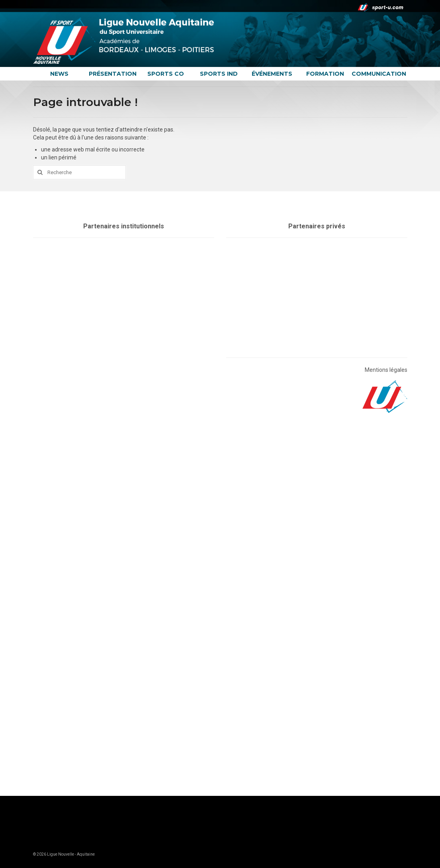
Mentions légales (386, 370)
